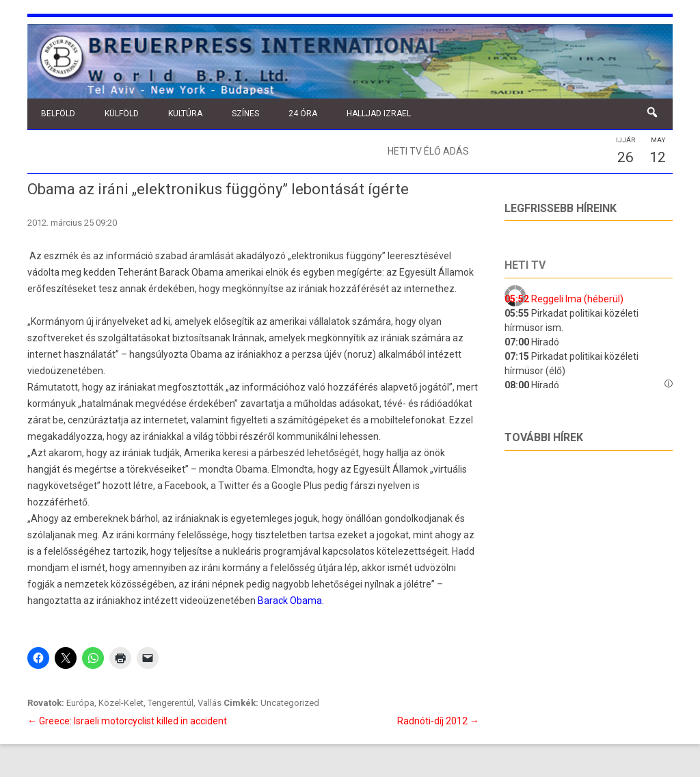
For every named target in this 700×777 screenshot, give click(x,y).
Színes (245, 114)
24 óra (303, 114)
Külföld (122, 114)
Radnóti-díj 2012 (438, 721)
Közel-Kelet (121, 703)
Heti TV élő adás (428, 151)
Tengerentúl (171, 703)
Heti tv (525, 265)
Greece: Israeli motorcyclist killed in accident (127, 721)
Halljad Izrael (379, 114)
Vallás (210, 703)
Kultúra (185, 114)
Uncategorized (290, 703)
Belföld (58, 114)
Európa (80, 703)
